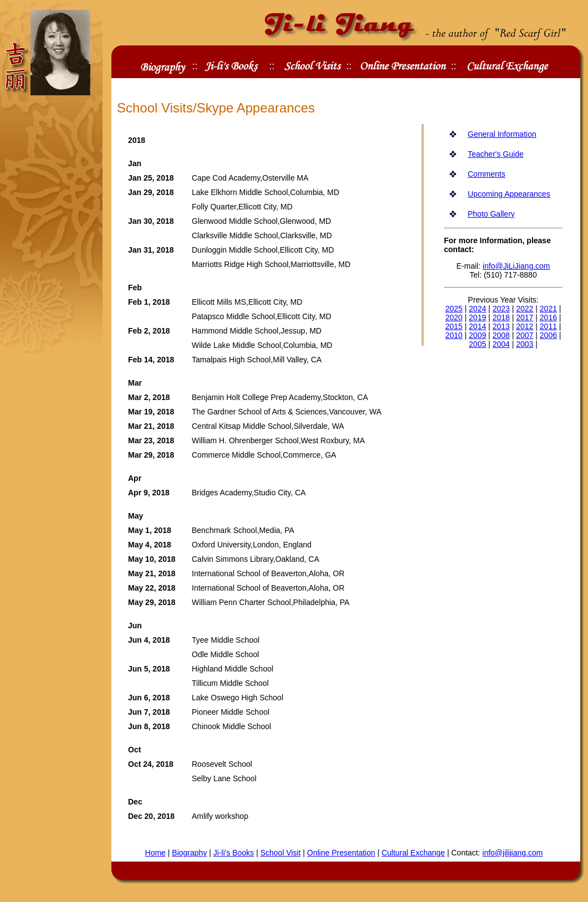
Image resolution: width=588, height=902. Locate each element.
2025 (454, 309)
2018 (501, 317)
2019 (477, 317)
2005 (477, 344)
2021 (548, 309)
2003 (525, 344)
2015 (454, 326)
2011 (548, 326)
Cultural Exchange (413, 853)
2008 (501, 335)
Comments (487, 174)
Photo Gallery (491, 214)
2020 (454, 317)
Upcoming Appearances (509, 194)
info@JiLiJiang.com (517, 266)
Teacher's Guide (496, 154)
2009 (477, 335)
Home (155, 853)
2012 (525, 326)
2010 (454, 335)
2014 (477, 326)
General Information (502, 134)
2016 (548, 317)
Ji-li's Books (234, 853)
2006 (548, 335)
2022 (525, 309)
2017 (525, 317)
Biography (189, 853)
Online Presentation (341, 853)
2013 (501, 326)
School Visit (281, 853)
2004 (501, 344)
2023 (501, 309)
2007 (525, 335)
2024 (477, 309)
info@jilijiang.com (512, 853)
